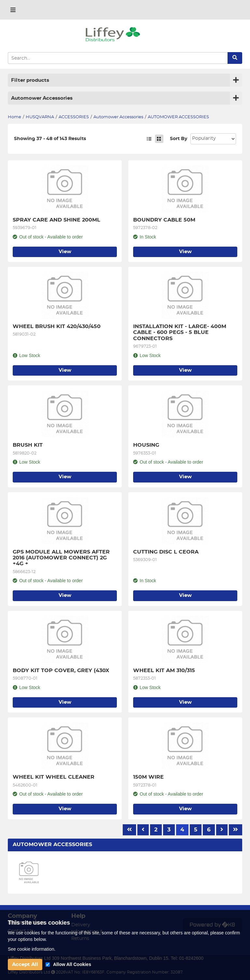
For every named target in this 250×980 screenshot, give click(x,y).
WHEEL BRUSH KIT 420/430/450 (57, 326)
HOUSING (146, 445)
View (65, 252)
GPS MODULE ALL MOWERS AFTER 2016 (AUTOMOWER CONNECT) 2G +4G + (62, 558)
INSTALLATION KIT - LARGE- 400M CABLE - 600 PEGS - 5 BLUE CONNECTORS (181, 332)
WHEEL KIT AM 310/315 (164, 670)
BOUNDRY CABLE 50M (164, 220)
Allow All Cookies (72, 964)
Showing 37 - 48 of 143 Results (50, 139)
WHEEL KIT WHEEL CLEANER (54, 777)
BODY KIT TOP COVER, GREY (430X (61, 670)
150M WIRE (148, 777)
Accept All (25, 965)
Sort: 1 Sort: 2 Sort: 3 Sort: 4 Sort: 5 (213, 139)
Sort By (179, 139)
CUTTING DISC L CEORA (166, 552)
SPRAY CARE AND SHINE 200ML (56, 220)
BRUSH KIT (28, 445)
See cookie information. (32, 949)
